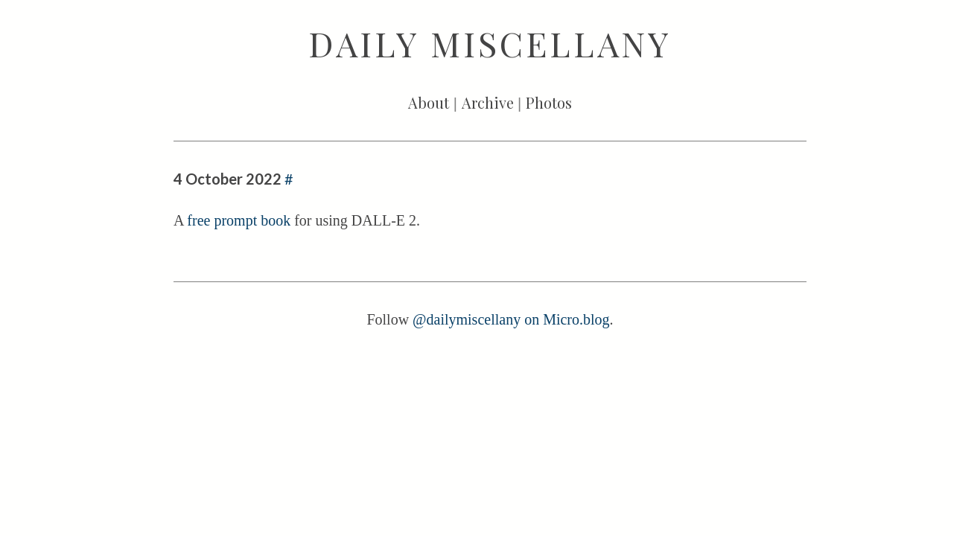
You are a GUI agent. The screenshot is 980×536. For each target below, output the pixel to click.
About (429, 102)
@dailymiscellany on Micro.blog (511, 319)
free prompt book (239, 220)
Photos (549, 102)
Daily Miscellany (490, 43)
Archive (488, 102)
